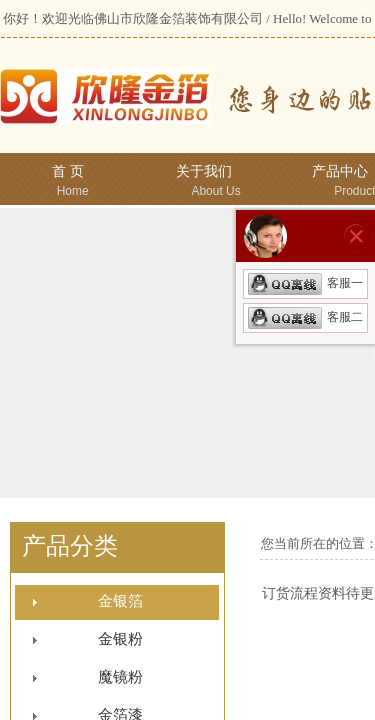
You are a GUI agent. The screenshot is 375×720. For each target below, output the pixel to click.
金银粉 (120, 639)
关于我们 (204, 171)
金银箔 (120, 601)
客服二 (305, 317)
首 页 (68, 171)
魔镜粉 (120, 677)
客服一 (305, 283)
